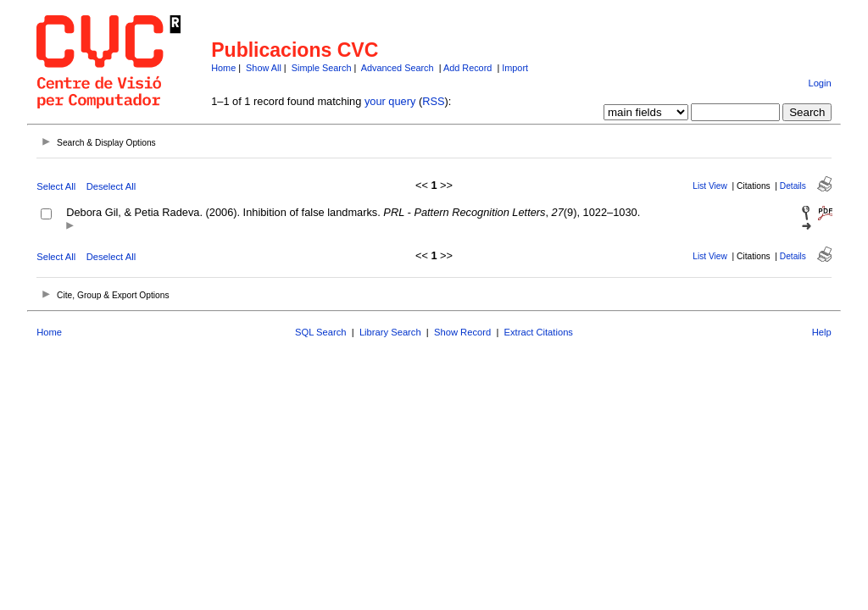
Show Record (462, 332)
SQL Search (321, 332)
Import (515, 68)
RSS (433, 101)
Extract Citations (539, 332)
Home (223, 68)
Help (822, 332)
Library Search (390, 332)
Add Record (467, 68)
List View (710, 186)
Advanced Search (398, 68)
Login (819, 83)
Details (793, 186)
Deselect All (111, 186)
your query (390, 101)
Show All (264, 68)
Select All (56, 186)
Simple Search (322, 68)
